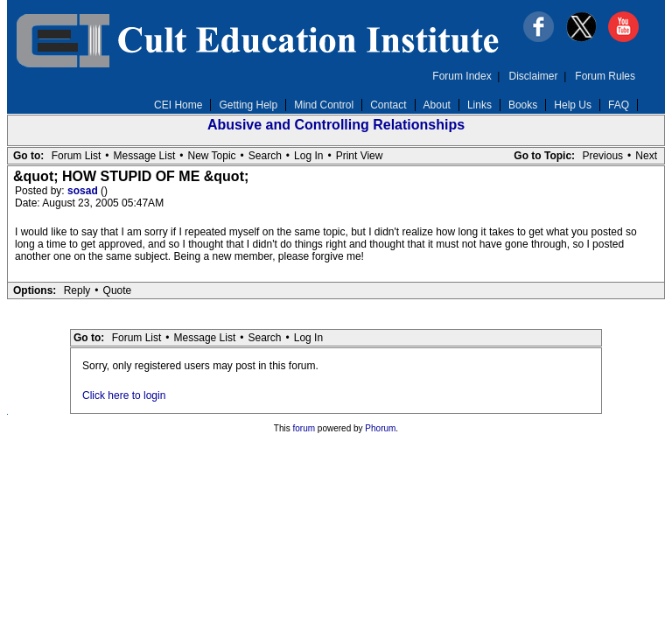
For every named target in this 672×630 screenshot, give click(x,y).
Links (479, 105)
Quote (118, 290)
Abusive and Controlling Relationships (336, 125)
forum (304, 428)
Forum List (77, 156)
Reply (77, 290)
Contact (388, 105)
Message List (145, 156)
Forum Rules (605, 76)
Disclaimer (534, 76)
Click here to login (124, 395)
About (437, 105)
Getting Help (248, 105)
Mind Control (324, 105)
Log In (308, 156)
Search (265, 156)
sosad (84, 191)
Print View (360, 156)
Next (646, 156)
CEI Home (178, 105)
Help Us (573, 105)
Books (523, 105)
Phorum (380, 428)
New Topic (211, 156)
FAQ (619, 105)
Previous (602, 156)
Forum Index (462, 76)
